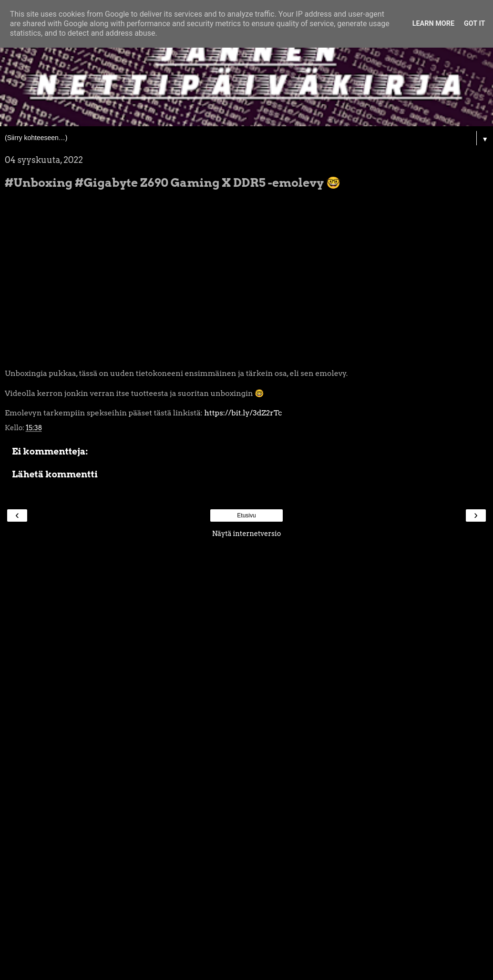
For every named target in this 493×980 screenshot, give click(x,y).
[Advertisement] (246, 686)
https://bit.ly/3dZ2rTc (243, 413)
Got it (474, 24)
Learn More (433, 24)
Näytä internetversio (247, 534)
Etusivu (246, 515)
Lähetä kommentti (55, 474)
